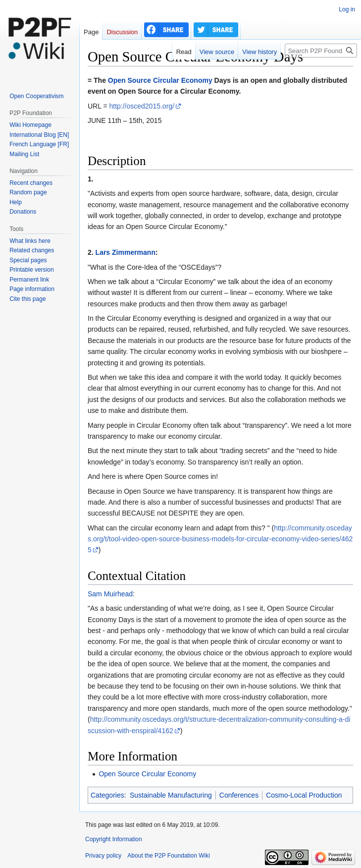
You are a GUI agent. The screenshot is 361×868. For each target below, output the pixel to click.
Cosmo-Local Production (304, 795)
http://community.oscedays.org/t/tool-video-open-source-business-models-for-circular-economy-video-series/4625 (220, 539)
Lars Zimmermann (126, 252)
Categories (107, 795)
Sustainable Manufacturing (171, 795)
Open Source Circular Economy (160, 80)
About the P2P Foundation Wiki (169, 856)
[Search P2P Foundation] (321, 51)
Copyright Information (114, 839)
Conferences (239, 795)
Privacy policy (103, 856)
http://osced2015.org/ (142, 106)
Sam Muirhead (110, 594)
